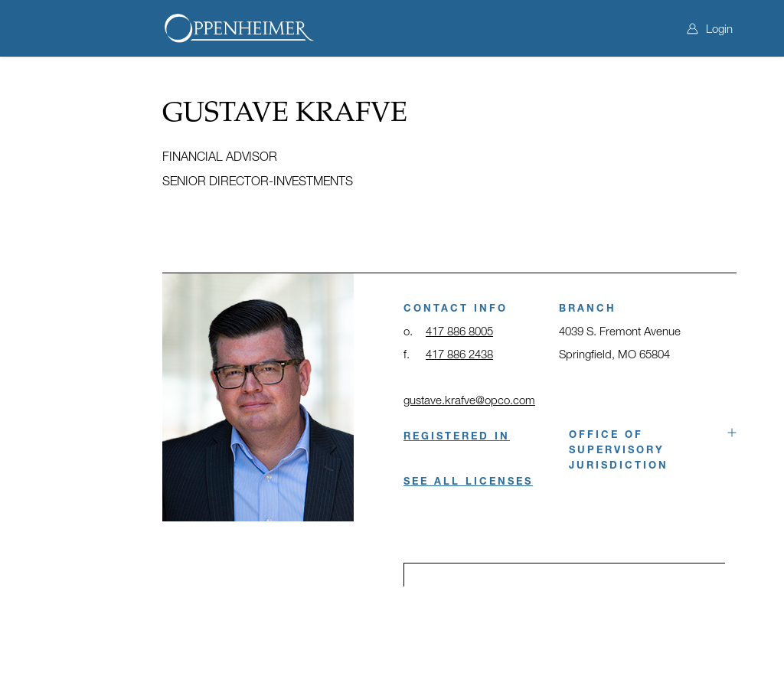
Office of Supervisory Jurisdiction (619, 449)
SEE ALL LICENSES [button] (468, 481)
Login (710, 28)
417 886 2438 (459, 354)
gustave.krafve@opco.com (469, 400)
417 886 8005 (459, 331)
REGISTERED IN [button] (457, 436)
